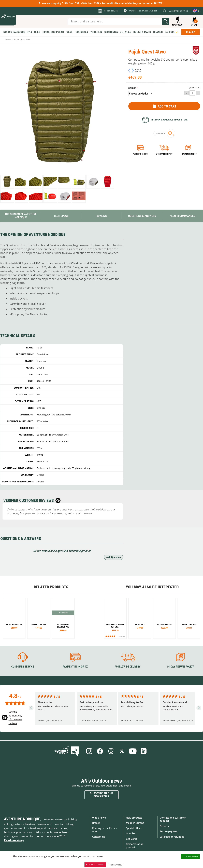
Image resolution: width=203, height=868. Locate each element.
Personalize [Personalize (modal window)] (116, 865)
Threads (111, 751)
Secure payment (169, 831)
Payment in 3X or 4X (75, 667)
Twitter (122, 751)
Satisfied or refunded (172, 837)
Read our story (14, 840)
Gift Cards (132, 839)
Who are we (99, 817)
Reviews (102, 216)
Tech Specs (61, 216)
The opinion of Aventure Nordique (21, 216)
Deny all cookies (95, 865)
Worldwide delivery (164, 154)
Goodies (131, 833)
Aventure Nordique (22, 819)
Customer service (23, 667)
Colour (132, 88)
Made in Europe (135, 823)
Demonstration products (135, 845)
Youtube (133, 751)
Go (166, 21)
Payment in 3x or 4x (140, 154)
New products (134, 817)
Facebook (100, 751)
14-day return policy (188, 154)
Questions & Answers (142, 216)
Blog (68, 751)
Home (8, 40)
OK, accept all (190, 857)
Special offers (134, 828)
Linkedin (144, 751)
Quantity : (194, 88)
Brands (96, 823)
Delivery (164, 826)
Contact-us (99, 837)
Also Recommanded (182, 216)
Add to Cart (167, 106)
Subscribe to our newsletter (101, 795)
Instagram (89, 751)
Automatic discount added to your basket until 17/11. (133, 3)
